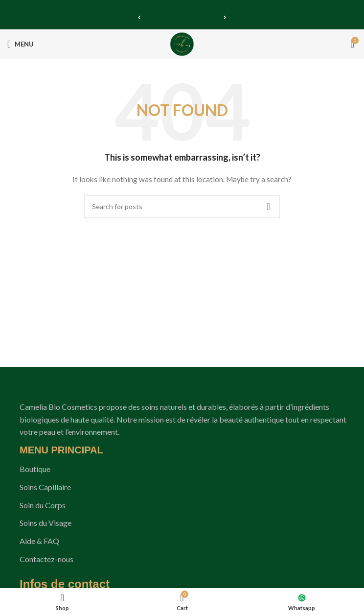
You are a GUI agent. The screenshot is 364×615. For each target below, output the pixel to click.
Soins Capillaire (45, 487)
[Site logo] (182, 43)
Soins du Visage (45, 523)
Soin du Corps (43, 505)
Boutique (35, 469)
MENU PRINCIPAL (61, 450)
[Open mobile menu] (21, 44)
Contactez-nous (46, 559)
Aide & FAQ (39, 541)
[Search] (182, 207)
